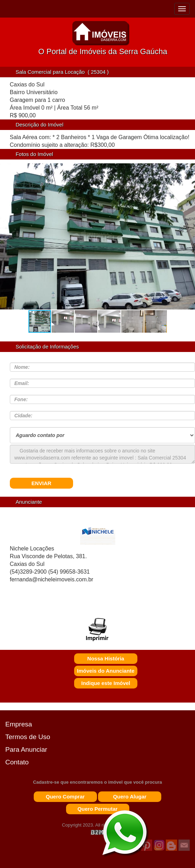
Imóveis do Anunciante (106, 671)
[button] (187, 240)
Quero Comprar (65, 797)
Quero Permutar (97, 809)
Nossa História (106, 658)
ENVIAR (41, 483)
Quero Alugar (130, 797)
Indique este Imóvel (106, 683)
